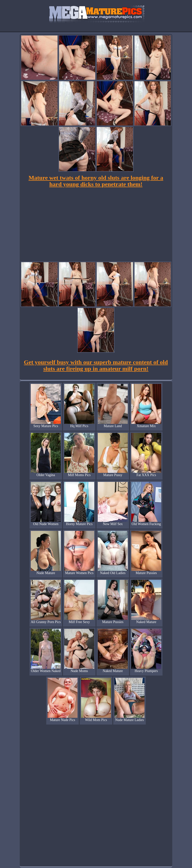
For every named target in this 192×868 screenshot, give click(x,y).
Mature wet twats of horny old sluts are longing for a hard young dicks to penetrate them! (96, 181)
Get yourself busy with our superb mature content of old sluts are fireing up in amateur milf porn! (96, 365)
